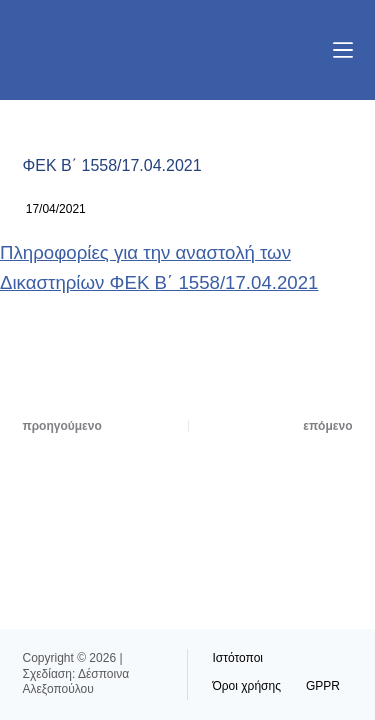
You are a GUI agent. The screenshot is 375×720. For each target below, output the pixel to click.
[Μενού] (343, 50)
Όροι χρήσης (247, 686)
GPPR (323, 686)
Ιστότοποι (238, 658)
